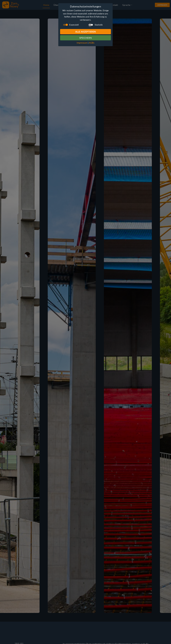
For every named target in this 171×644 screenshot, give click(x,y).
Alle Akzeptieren (86, 32)
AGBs (92, 43)
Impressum (82, 43)
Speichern (86, 38)
